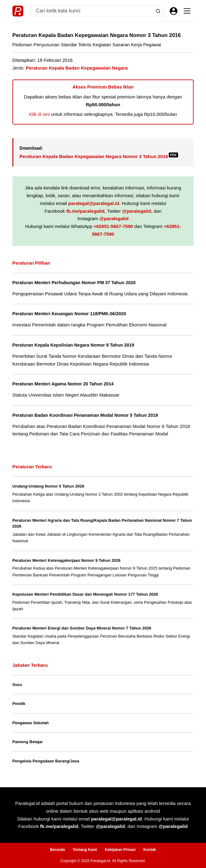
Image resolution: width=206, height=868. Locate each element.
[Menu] (187, 11)
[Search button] (158, 11)
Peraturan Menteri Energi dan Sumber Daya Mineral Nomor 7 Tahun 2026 (82, 628)
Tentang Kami (85, 850)
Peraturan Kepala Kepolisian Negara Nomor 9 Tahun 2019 (74, 345)
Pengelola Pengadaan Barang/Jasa (46, 761)
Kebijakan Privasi (120, 850)
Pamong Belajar (28, 742)
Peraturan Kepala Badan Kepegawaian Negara (77, 68)
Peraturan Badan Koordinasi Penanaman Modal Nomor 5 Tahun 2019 (86, 415)
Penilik (19, 704)
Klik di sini (40, 114)
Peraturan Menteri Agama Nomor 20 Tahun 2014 (63, 384)
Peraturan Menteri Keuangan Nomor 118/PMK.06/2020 (70, 314)
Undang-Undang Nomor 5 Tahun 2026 (48, 486)
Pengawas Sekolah (31, 723)
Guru (17, 685)
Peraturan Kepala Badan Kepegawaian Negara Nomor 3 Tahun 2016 (99, 156)
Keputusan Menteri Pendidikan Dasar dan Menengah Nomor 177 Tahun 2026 (85, 594)
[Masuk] (174, 11)
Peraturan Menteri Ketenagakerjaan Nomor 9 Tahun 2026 (67, 560)
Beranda (57, 850)
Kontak (150, 850)
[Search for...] (92, 11)
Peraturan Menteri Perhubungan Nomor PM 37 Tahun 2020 (75, 283)
